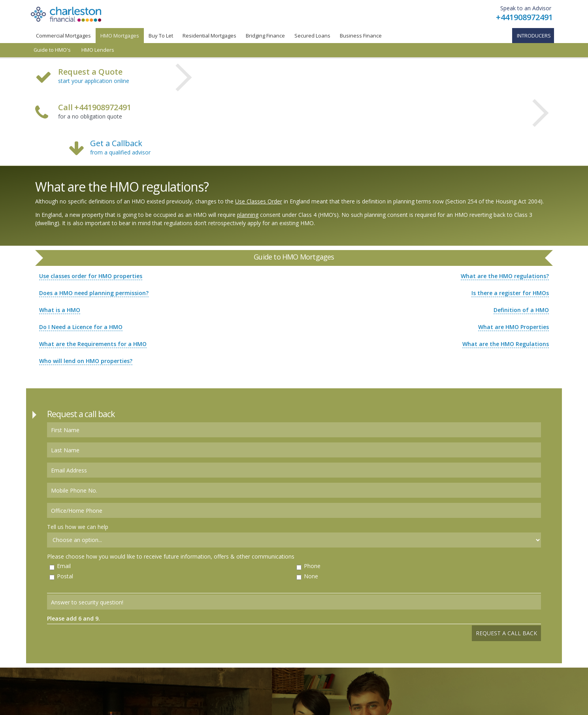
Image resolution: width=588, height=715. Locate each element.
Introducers (534, 36)
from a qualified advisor (120, 152)
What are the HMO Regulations (506, 344)
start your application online (94, 81)
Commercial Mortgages (63, 36)
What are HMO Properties (514, 327)
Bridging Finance (265, 36)
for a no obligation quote (95, 112)
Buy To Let (161, 36)
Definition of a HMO (521, 310)
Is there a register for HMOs (510, 293)
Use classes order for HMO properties (91, 276)
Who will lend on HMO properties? (86, 361)
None (311, 576)
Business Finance (361, 36)
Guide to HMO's (52, 50)
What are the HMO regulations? (505, 276)
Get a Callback (116, 143)
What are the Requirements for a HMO (93, 344)
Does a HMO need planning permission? (94, 293)
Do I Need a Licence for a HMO (81, 327)
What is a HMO (60, 310)
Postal (65, 576)
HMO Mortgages (120, 36)
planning (248, 215)
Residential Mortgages (209, 36)
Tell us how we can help (78, 527)
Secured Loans (312, 36)
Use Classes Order (259, 201)
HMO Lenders (98, 50)
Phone (312, 566)
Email (64, 566)
